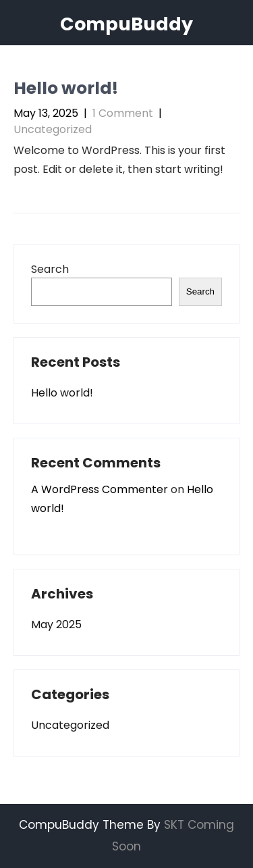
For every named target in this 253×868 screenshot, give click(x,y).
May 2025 (56, 624)
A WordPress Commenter (100, 489)
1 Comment (123, 113)
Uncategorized (53, 129)
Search (50, 269)
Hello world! (66, 88)
